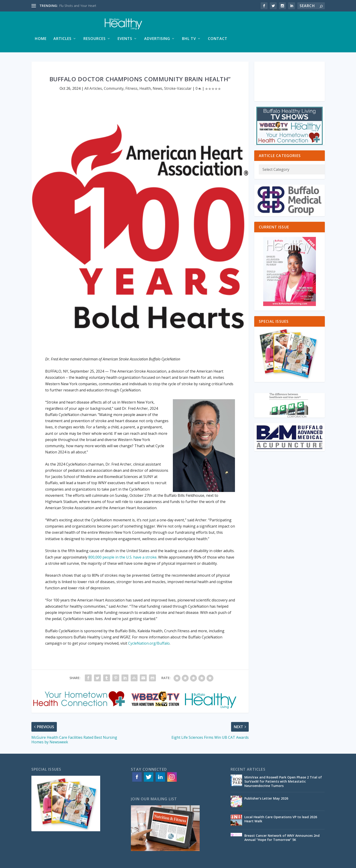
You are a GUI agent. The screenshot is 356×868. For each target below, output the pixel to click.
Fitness (131, 75)
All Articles (93, 75)
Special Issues (295, 863)
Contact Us (317, 863)
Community (114, 75)
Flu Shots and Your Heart (78, 6)
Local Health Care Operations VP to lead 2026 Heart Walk (281, 806)
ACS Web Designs (124, 863)
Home (135, 26)
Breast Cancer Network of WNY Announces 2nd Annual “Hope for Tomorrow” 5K (282, 824)
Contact (312, 26)
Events (219, 26)
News (157, 75)
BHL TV (283, 26)
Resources (189, 26)
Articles (156, 26)
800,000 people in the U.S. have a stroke (122, 544)
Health (145, 75)
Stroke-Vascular (178, 75)
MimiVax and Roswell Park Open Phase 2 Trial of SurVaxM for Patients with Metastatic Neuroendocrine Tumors (283, 768)
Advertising (251, 26)
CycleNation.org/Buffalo (149, 630)
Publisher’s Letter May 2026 (266, 785)
